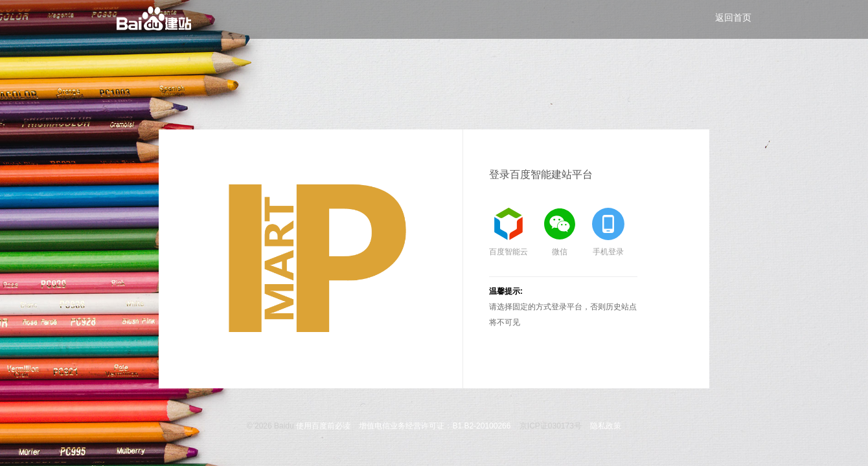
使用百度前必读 (323, 426)
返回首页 (733, 17)
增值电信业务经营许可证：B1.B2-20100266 (435, 426)
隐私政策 (606, 426)
